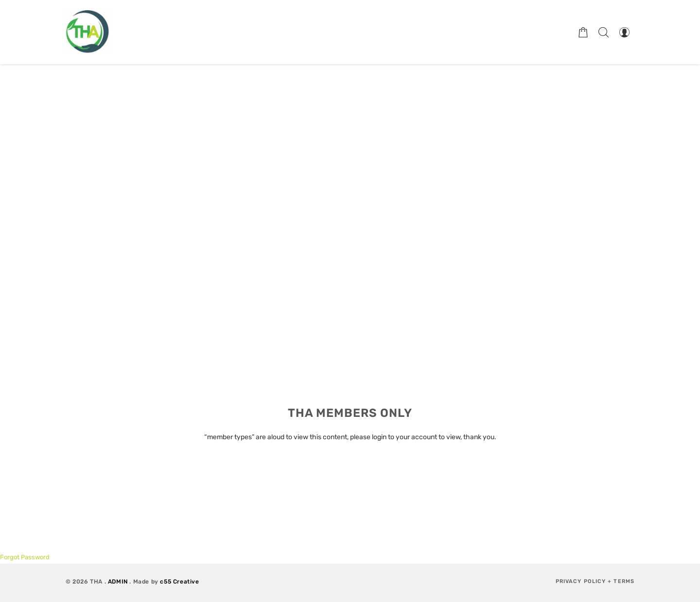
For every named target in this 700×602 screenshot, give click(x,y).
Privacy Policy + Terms (595, 581)
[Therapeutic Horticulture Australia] (87, 32)
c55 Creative (179, 582)
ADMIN (118, 582)
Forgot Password (25, 557)
